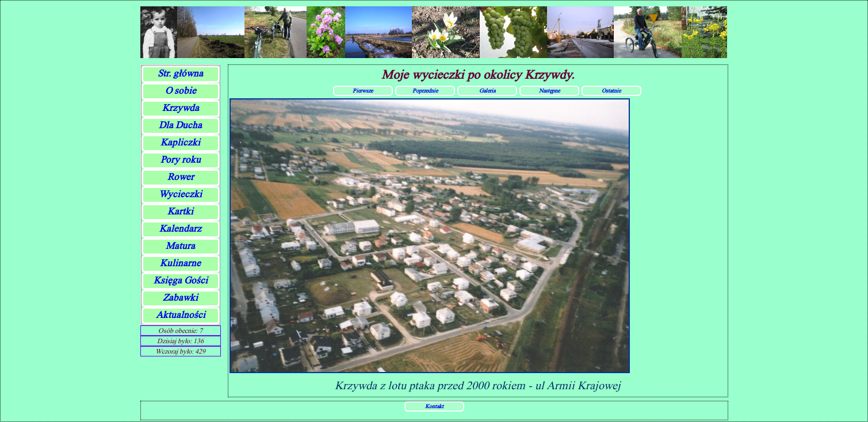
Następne (549, 90)
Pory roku (181, 160)
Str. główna (180, 73)
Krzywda (181, 108)
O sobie (181, 91)
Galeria (487, 90)
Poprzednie (425, 90)
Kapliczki (180, 142)
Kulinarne (180, 263)
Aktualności (181, 315)
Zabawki (180, 298)
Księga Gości (181, 280)
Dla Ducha (180, 125)
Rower (181, 177)
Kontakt (434, 406)
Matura (180, 246)
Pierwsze (363, 90)
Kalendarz (180, 229)
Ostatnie (611, 90)
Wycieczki (180, 194)
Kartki (180, 211)
